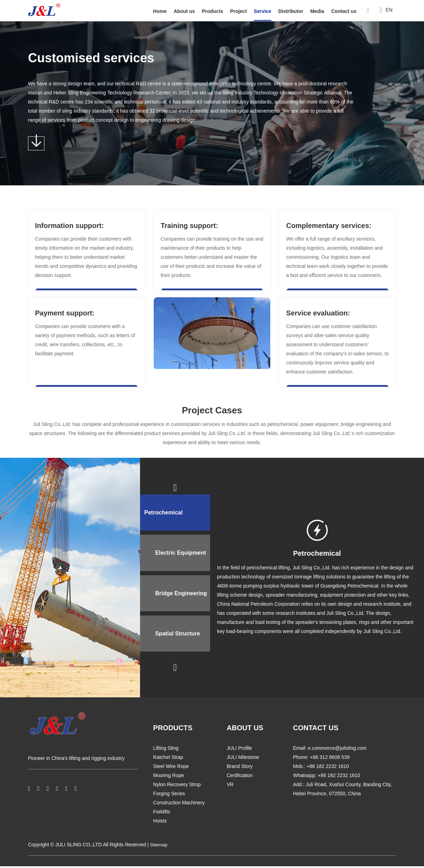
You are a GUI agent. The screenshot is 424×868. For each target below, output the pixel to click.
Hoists (160, 823)
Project (238, 11)
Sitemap (159, 847)
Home (160, 11)
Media (317, 11)
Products (213, 11)
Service (263, 11)
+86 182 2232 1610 (339, 777)
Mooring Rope (168, 777)
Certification (240, 777)
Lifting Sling (166, 750)
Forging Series (169, 796)
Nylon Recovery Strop (177, 787)
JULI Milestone (243, 759)
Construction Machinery (179, 805)
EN (386, 10)
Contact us (344, 11)
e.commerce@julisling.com (337, 750)
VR (230, 787)
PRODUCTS (173, 730)
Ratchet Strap (168, 759)
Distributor (291, 11)
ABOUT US (245, 730)
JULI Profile (239, 750)
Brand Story (240, 768)
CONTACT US (316, 730)
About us (184, 11)
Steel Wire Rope (171, 768)
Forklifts (162, 814)
